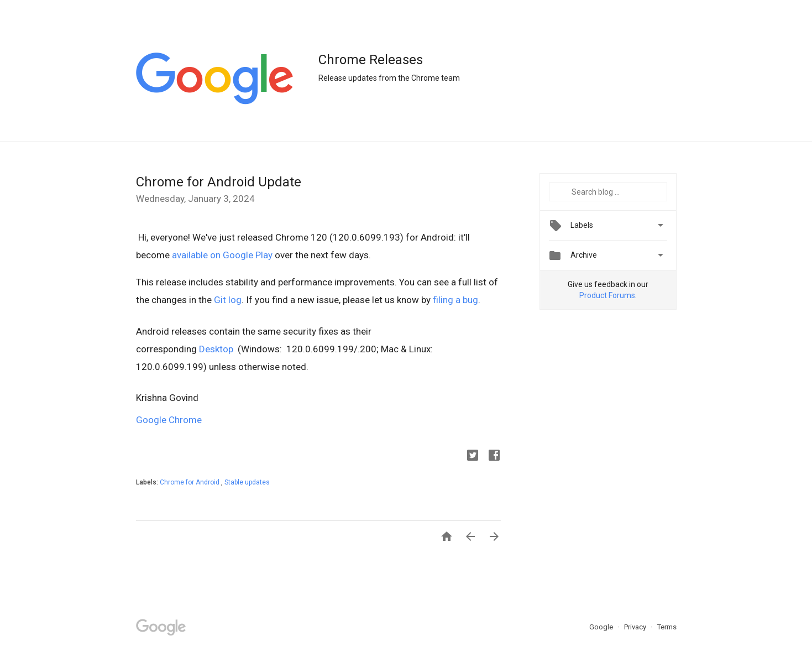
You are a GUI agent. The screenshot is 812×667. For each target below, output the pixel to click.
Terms (667, 627)
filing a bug (455, 300)
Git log (228, 300)
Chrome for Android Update (219, 182)
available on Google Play (222, 255)
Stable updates (247, 482)
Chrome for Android (190, 482)
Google (602, 627)
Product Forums (607, 295)
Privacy (636, 627)
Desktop (218, 349)
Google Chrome (169, 420)
